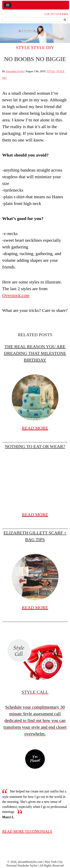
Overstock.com (16, 295)
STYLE (23, 48)
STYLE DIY (42, 48)
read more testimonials (27, 831)
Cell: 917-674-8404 (56, 14)
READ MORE (35, 428)
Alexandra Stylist (15, 71)
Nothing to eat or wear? (35, 446)
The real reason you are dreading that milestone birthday (35, 353)
